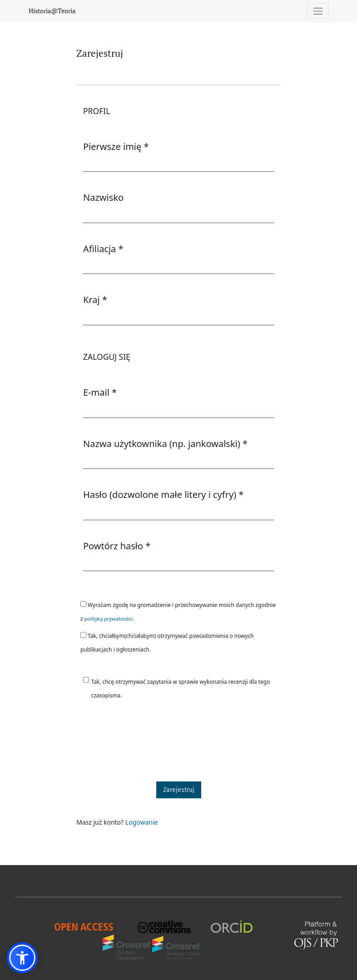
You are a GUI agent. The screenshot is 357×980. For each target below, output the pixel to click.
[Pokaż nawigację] (318, 11)
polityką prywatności (109, 619)
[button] (22, 958)
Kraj (95, 299)
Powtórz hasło (117, 546)
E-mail (100, 392)
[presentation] (145, 745)
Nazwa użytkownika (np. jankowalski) (165, 443)
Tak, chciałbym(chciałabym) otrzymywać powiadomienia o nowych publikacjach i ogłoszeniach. (167, 642)
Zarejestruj (179, 790)
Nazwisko (103, 197)
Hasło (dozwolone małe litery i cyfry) (163, 494)
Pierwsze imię (116, 146)
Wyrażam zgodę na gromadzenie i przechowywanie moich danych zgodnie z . (178, 612)
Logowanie (142, 822)
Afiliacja (103, 249)
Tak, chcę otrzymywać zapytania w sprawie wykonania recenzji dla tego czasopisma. (181, 688)
